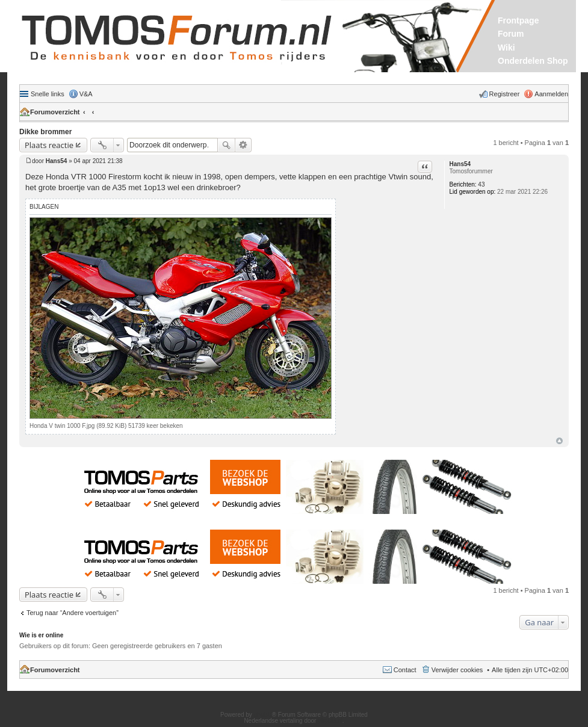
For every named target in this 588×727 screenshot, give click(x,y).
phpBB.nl (330, 721)
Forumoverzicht (55, 112)
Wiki (506, 48)
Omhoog (559, 441)
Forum (511, 34)
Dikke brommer (45, 132)
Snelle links (48, 94)
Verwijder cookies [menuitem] (457, 670)
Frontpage (518, 20)
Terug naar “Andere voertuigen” (73, 613)
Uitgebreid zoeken (243, 145)
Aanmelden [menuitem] (551, 94)
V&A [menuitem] (86, 94)
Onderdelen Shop (533, 61)
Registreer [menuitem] (505, 94)
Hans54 (460, 164)
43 (481, 184)
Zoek (226, 145)
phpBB (263, 715)
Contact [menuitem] (405, 670)
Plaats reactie (49, 145)
